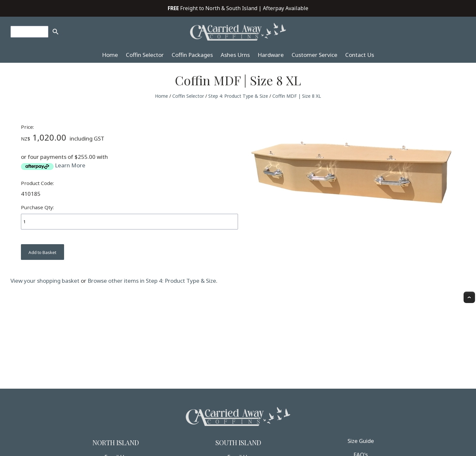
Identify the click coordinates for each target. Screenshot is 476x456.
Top (469, 297)
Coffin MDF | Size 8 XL (297, 96)
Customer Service (314, 55)
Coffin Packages (192, 55)
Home (110, 55)
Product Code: (37, 183)
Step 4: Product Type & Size (238, 96)
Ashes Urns (235, 55)
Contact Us (360, 55)
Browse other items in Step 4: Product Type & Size (152, 281)
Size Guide (361, 441)
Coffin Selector (145, 55)
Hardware (271, 55)
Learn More (70, 165)
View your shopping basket (45, 281)
